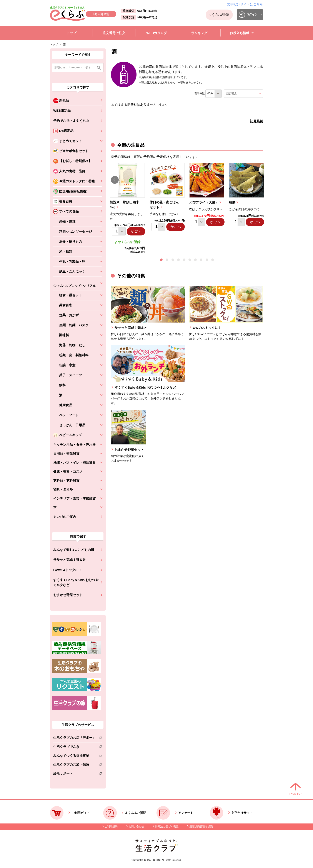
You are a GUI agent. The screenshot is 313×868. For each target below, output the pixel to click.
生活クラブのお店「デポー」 (74, 738)
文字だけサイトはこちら (245, 4)
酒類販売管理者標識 (201, 827)
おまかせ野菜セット (68, 595)
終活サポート (74, 774)
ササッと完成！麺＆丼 (70, 560)
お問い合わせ (136, 827)
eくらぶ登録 (219, 15)
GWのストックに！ (67, 570)
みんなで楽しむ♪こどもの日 (74, 550)
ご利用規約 (111, 827)
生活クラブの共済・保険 (74, 765)
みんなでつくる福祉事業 (74, 756)
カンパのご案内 (65, 517)
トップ (54, 45)
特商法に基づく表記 (167, 827)
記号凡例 (256, 121)
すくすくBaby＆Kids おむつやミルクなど (76, 582)
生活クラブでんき (74, 748)
